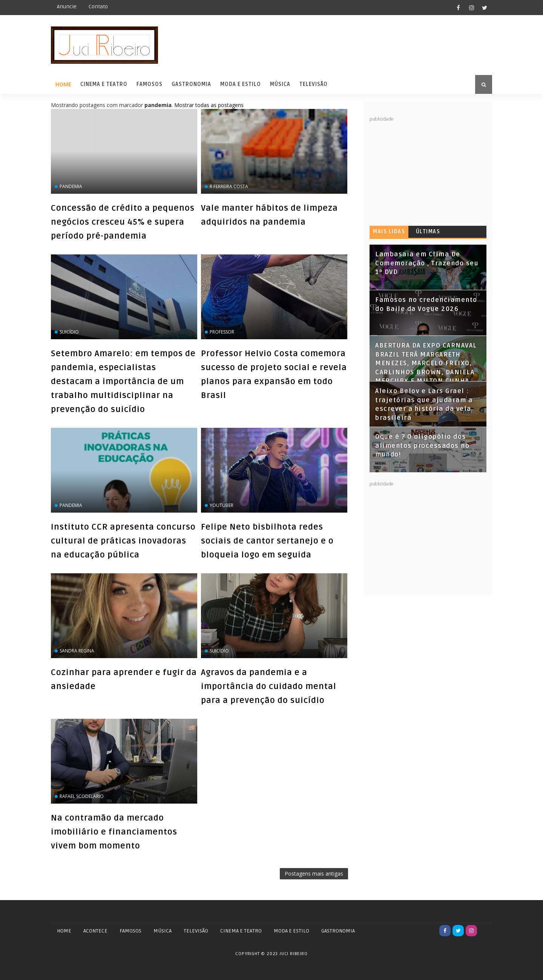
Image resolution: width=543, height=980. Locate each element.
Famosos (150, 84)
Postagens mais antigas (314, 874)
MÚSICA (163, 931)
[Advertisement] (426, 170)
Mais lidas (389, 232)
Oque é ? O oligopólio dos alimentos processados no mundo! (422, 446)
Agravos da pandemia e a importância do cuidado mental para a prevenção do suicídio (269, 686)
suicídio (69, 332)
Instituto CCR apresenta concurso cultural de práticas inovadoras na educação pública (123, 541)
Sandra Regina (77, 651)
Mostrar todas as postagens (209, 105)
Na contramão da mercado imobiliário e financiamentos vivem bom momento (114, 832)
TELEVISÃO (196, 931)
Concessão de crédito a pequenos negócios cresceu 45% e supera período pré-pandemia (123, 222)
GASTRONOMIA (338, 931)
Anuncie (67, 7)
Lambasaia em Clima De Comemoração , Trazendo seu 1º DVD (427, 263)
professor (222, 332)
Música (280, 84)
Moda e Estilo (241, 84)
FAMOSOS (130, 931)
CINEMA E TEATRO (241, 931)
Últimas (428, 232)
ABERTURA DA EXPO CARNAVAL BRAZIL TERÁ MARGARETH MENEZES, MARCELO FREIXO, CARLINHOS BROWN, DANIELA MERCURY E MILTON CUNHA (426, 363)
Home (63, 84)
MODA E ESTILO (291, 931)
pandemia (71, 186)
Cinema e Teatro (104, 84)
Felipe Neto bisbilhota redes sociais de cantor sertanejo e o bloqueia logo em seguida (267, 541)
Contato (98, 7)
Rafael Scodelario (82, 796)
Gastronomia (191, 84)
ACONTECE (95, 931)
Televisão (314, 84)
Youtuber (222, 505)
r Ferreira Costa (229, 186)
